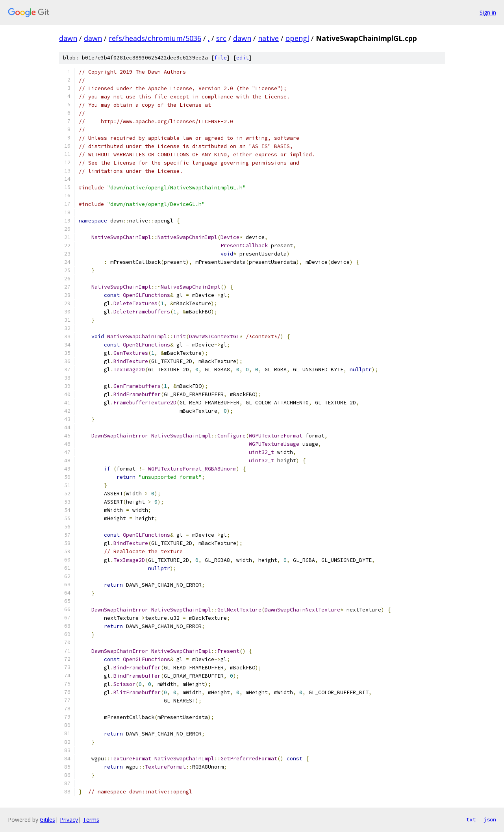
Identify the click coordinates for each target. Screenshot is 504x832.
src (221, 38)
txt (471, 819)
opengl (297, 38)
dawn (68, 38)
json (490, 819)
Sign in (488, 12)
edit (243, 58)
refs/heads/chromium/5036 (155, 38)
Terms (91, 820)
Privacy (69, 820)
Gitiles (47, 820)
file (220, 58)
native (268, 38)
